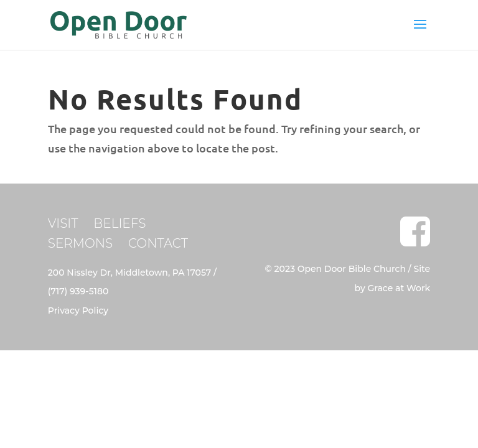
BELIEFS (119, 223)
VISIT (63, 223)
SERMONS (80, 243)
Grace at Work (399, 288)
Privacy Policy (78, 310)
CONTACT (158, 243)
